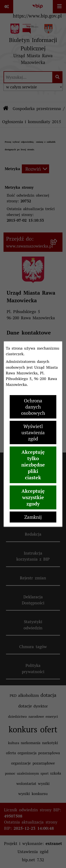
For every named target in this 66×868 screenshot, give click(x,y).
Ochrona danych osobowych (33, 407)
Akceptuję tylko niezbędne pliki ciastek (33, 465)
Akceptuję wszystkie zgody (33, 497)
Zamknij (33, 517)
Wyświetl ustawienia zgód (33, 433)
